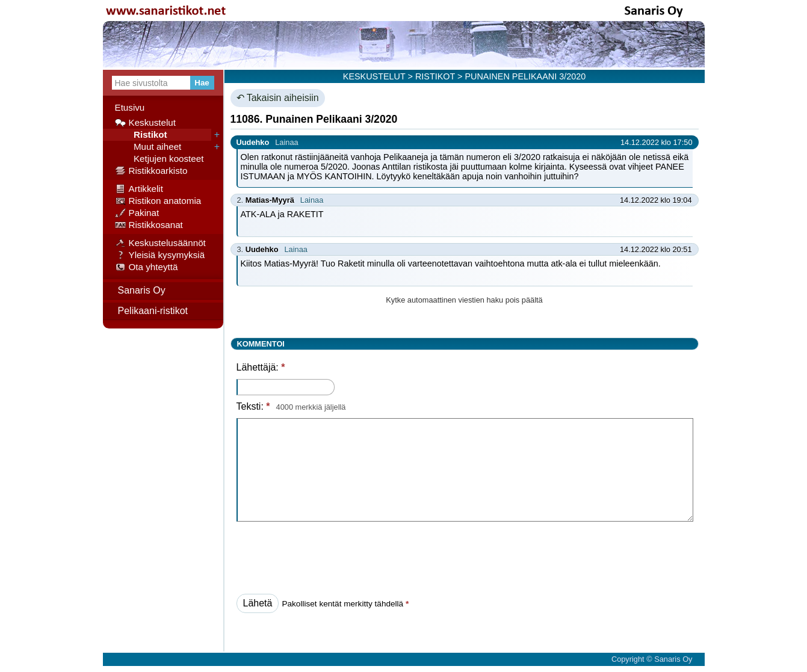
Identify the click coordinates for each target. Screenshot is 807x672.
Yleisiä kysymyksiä (160, 255)
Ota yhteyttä (147, 267)
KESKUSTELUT (374, 76)
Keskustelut (146, 123)
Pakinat (137, 213)
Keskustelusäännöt (160, 243)
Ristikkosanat (149, 225)
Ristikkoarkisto (151, 171)
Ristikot (141, 135)
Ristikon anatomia (158, 201)
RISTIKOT (435, 76)
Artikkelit (139, 189)
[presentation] (328, 554)
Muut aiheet (148, 147)
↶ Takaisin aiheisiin (278, 98)
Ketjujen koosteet (159, 159)
